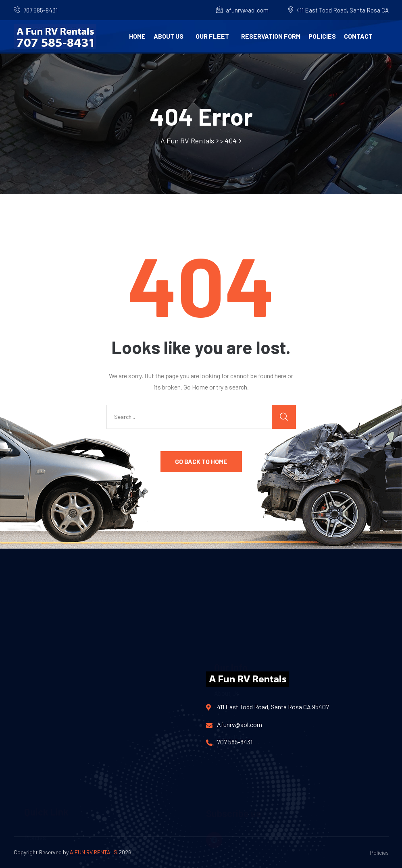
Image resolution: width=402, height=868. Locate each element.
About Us (169, 36)
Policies (322, 36)
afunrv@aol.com (242, 10)
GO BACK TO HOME (201, 461)
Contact (358, 36)
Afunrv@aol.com (234, 725)
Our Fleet (226, 631)
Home (137, 36)
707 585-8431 (41, 10)
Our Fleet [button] (212, 36)
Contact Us (229, 660)
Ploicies (35, 801)
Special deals (232, 645)
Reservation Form (271, 36)
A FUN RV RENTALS (94, 852)
